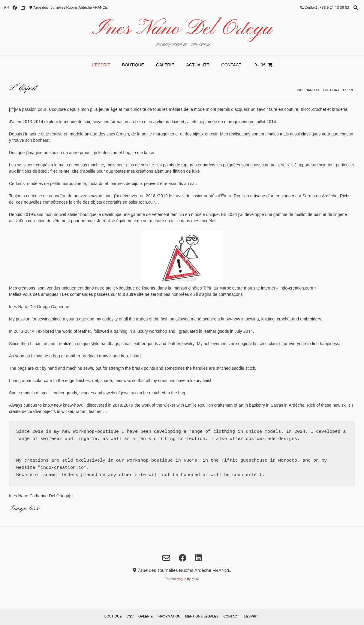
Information (169, 617)
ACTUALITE (198, 65)
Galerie (165, 65)
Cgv (130, 617)
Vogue (181, 579)
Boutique (133, 65)
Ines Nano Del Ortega (182, 29)
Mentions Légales (202, 617)
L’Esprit (101, 65)
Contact (232, 65)
